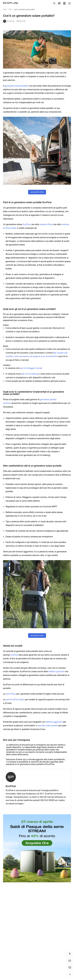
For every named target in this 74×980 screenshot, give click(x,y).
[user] (59, 3)
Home (5, 9)
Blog (10, 9)
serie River (11, 694)
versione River (46, 224)
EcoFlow (27, 224)
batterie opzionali (56, 671)
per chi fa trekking (30, 374)
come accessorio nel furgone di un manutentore (35, 356)
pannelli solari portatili (48, 726)
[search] (54, 3)
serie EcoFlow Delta (15, 700)
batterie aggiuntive (54, 722)
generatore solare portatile (17, 86)
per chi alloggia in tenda (31, 368)
